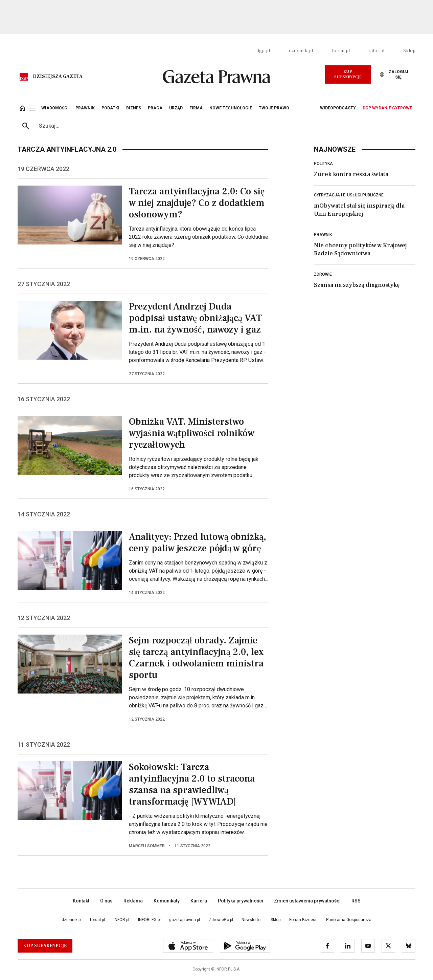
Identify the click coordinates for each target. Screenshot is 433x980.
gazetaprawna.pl (185, 920)
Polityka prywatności (241, 901)
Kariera (199, 901)
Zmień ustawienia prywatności (307, 901)
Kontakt (81, 901)
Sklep (409, 51)
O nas (106, 901)
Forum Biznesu (303, 920)
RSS (356, 901)
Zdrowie (323, 274)
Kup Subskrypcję (348, 74)
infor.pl (377, 51)
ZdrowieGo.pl (221, 920)
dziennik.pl (301, 51)
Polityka (323, 164)
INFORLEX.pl (149, 920)
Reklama (133, 901)
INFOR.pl (121, 920)
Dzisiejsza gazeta (58, 77)
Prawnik (323, 235)
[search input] (225, 126)
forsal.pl (341, 51)
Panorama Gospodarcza (349, 920)
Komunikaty (167, 901)
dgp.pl (263, 51)
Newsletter (252, 920)
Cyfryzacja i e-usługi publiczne (349, 195)
